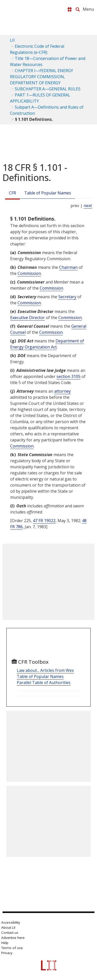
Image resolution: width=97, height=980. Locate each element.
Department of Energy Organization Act (47, 344)
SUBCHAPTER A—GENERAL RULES (48, 89)
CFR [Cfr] (12, 193)
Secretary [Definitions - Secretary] (67, 297)
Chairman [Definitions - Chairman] (68, 267)
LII (12, 40)
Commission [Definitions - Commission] (29, 273)
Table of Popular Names (48, 193)
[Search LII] (78, 9)
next (88, 206)
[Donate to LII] (70, 9)
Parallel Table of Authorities (44, 683)
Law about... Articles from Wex (45, 670)
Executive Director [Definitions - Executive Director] (27, 318)
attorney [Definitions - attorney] (63, 391)
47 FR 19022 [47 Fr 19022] (44, 521)
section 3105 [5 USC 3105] (68, 376)
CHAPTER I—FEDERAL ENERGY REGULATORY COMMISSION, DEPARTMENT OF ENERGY (41, 77)
